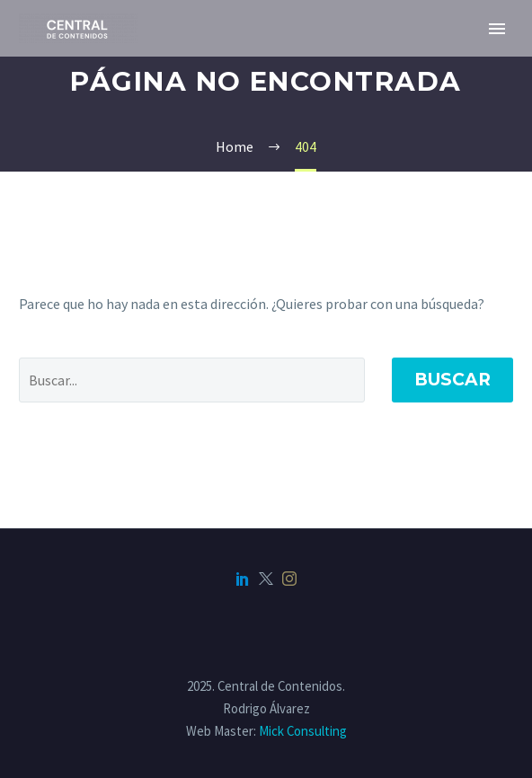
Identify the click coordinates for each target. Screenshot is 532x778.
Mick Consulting (303, 731)
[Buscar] (192, 380)
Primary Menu (497, 29)
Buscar (452, 380)
